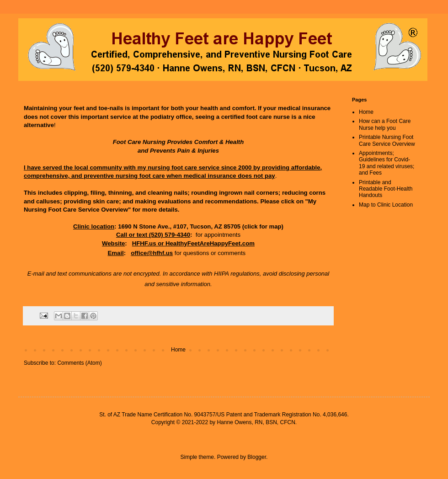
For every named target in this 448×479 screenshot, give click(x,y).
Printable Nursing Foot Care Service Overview (387, 140)
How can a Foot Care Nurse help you (385, 124)
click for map (263, 226)
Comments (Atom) (79, 363)
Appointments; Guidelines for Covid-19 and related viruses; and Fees (387, 163)
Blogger (257, 457)
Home (178, 350)
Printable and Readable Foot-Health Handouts (386, 189)
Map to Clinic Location (386, 205)
